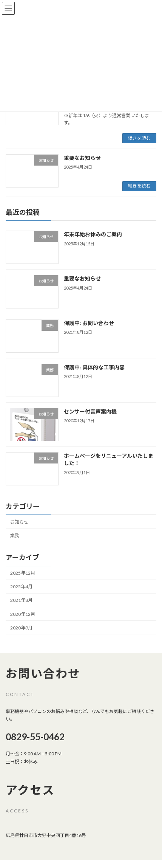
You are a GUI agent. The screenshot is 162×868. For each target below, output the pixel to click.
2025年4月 (21, 587)
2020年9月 (21, 627)
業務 (15, 535)
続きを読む (139, 138)
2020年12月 (23, 614)
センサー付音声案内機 (90, 411)
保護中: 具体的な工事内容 (94, 367)
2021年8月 (21, 600)
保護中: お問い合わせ (89, 323)
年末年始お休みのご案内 (93, 234)
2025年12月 (23, 573)
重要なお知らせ (82, 158)
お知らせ (19, 522)
